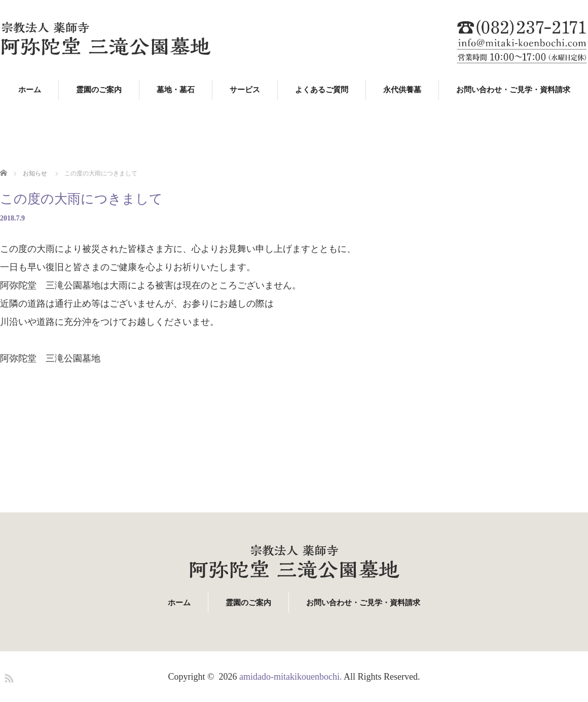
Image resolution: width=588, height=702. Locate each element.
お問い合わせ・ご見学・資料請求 (513, 90)
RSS (8, 677)
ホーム (30, 90)
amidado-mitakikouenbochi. (290, 677)
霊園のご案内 (99, 90)
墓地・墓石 (176, 90)
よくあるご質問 (322, 90)
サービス (245, 90)
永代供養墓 (402, 90)
